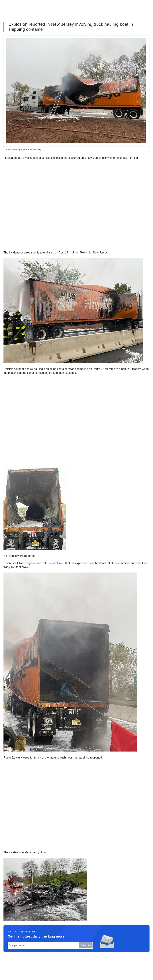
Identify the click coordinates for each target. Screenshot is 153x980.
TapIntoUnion (56, 563)
